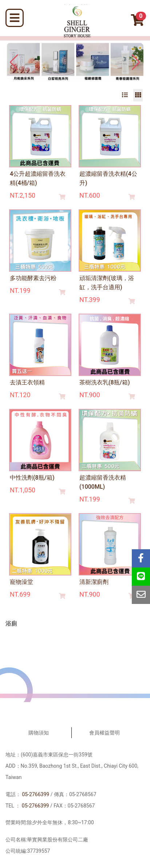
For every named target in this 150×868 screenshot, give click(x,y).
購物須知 (39, 733)
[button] (136, 62)
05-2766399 (35, 794)
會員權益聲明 (104, 733)
